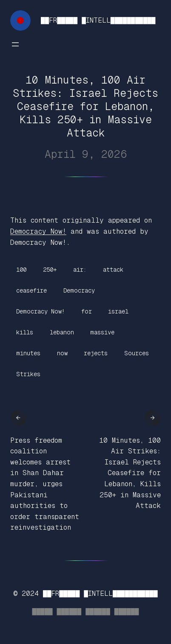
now (62, 353)
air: (80, 270)
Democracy (79, 290)
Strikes (28, 374)
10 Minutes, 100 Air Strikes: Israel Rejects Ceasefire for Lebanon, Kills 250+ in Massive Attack (130, 473)
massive (102, 332)
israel (118, 311)
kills (25, 332)
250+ (50, 270)
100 (21, 270)
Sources (137, 353)
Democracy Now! (38, 231)
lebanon (62, 332)
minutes (28, 353)
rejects (96, 353)
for (87, 311)
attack (113, 270)
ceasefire (31, 290)
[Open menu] (15, 44)
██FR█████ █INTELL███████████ (98, 20)
